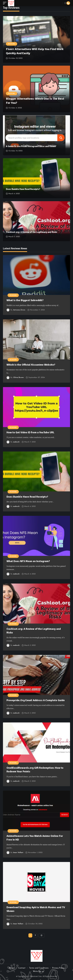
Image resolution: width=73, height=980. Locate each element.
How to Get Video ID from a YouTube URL (30, 432)
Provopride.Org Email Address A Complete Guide (36, 700)
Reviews (12, 44)
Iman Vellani (18, 853)
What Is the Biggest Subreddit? (25, 300)
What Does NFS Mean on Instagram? (28, 561)
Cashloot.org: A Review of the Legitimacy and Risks (32, 232)
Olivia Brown (18, 377)
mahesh (16, 442)
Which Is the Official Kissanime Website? (31, 365)
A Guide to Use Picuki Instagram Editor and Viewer (31, 146)
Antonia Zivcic (19, 310)
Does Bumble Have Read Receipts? (23, 189)
